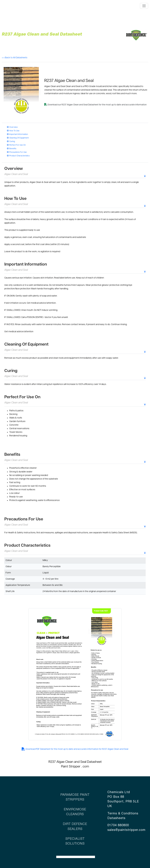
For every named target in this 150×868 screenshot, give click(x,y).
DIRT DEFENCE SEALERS (75, 827)
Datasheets (116, 818)
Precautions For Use (17, 152)
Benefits (12, 149)
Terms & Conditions (123, 814)
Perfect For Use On (16, 145)
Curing (11, 142)
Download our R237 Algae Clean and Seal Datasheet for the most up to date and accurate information (95, 105)
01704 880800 (118, 825)
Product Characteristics (18, 156)
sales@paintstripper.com (126, 830)
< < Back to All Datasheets (15, 58)
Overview (12, 127)
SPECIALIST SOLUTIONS (75, 841)
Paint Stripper (71, 767)
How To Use (13, 131)
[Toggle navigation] (144, 6)
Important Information (17, 134)
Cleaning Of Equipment (18, 138)
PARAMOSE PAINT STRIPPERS (75, 797)
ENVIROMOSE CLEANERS (75, 812)
